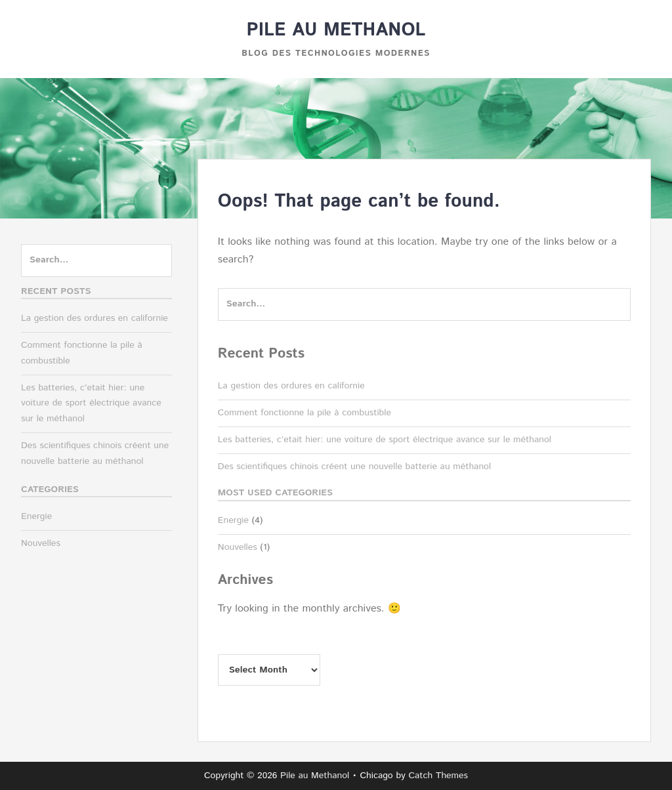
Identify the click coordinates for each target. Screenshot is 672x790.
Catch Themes (438, 776)
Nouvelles (238, 547)
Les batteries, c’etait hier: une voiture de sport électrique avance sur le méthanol (385, 440)
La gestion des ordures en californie (291, 386)
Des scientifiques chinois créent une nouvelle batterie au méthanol (354, 467)
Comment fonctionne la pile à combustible (304, 413)
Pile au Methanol (336, 30)
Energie (233, 520)
